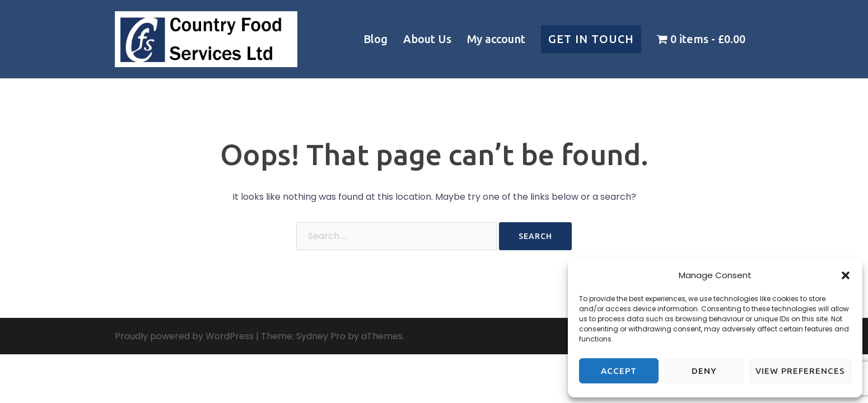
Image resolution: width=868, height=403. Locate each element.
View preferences (800, 371)
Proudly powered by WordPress (184, 336)
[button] (846, 275)
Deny (704, 371)
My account (496, 39)
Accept (619, 371)
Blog (375, 39)
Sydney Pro (321, 336)
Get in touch (591, 39)
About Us (427, 39)
